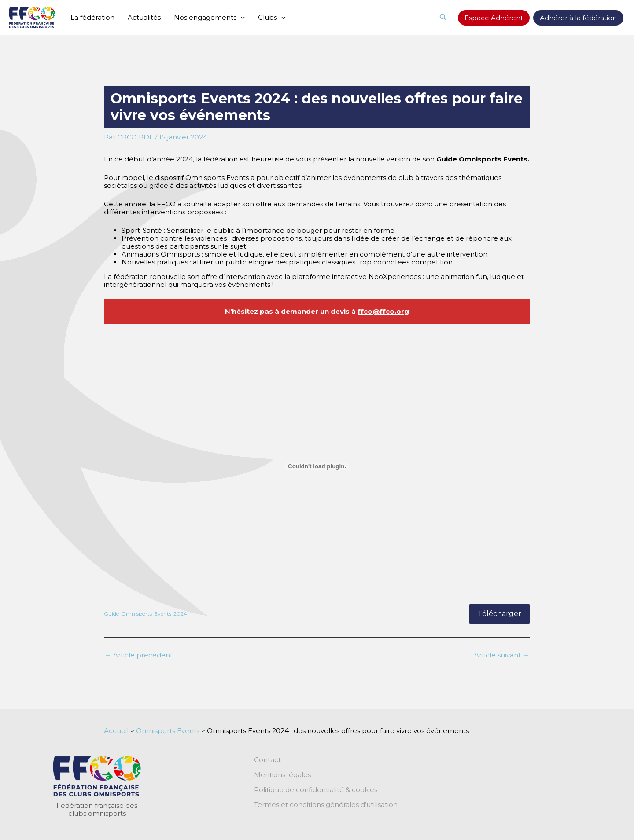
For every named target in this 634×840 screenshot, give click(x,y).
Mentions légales (282, 775)
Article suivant (502, 655)
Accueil (116, 731)
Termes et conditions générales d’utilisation (326, 805)
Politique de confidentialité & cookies (316, 790)
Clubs (272, 18)
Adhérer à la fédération (578, 18)
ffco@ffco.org (383, 311)
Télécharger (499, 614)
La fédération (92, 17)
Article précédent (139, 655)
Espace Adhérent (494, 18)
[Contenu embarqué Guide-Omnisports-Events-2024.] (317, 466)
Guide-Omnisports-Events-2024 (146, 614)
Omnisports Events (168, 731)
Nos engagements (209, 18)
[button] (443, 18)
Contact (267, 760)
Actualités (144, 17)
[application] (241, 18)
